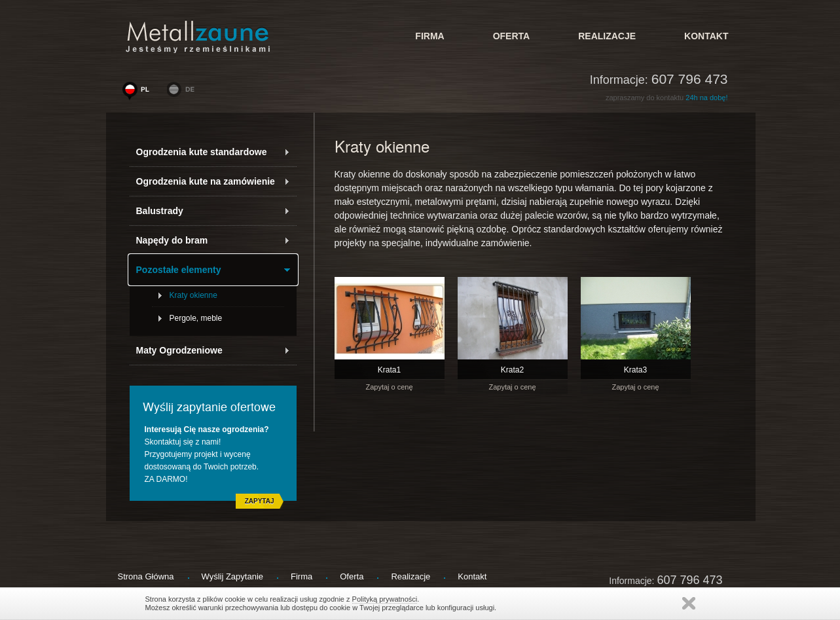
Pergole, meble (196, 318)
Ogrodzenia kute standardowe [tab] (213, 152)
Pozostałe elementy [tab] (213, 270)
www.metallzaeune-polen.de (183, 92)
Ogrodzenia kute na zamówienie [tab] (213, 181)
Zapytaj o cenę (389, 387)
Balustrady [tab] (213, 211)
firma (429, 36)
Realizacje (607, 36)
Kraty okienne (193, 295)
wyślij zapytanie (233, 576)
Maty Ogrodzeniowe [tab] (213, 350)
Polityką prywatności (385, 599)
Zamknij (689, 603)
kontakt (706, 36)
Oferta (512, 36)
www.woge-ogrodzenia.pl (139, 92)
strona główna (146, 576)
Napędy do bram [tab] (213, 240)
